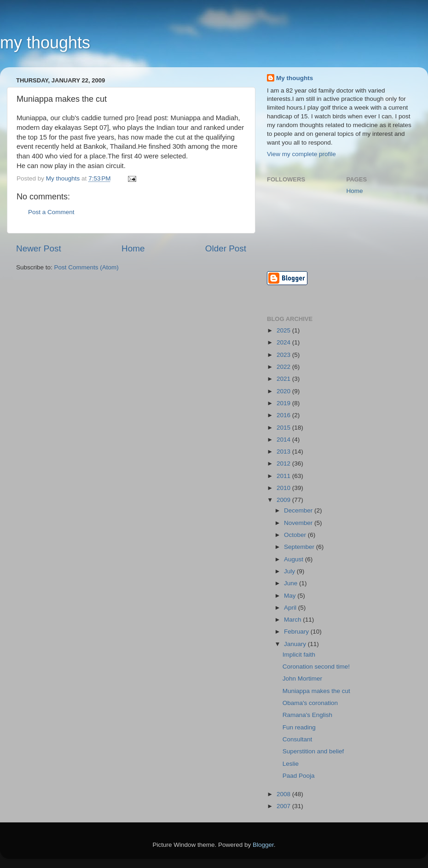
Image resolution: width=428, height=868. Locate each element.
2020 (284, 391)
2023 (284, 355)
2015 (284, 428)
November (299, 523)
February (297, 632)
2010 (284, 488)
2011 (284, 476)
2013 (284, 451)
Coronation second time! (316, 667)
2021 (284, 379)
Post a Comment (51, 212)
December (299, 510)
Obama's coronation (310, 703)
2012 (284, 463)
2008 (284, 794)
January (296, 644)
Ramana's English (307, 715)
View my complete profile (301, 154)
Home (133, 248)
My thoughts (295, 78)
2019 (284, 403)
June (292, 583)
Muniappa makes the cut (316, 691)
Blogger (263, 845)
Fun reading (299, 727)
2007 (284, 806)
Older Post (226, 248)
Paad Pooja (299, 776)
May (291, 596)
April (291, 608)
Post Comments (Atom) (87, 267)
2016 (284, 415)
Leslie (291, 764)
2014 (284, 440)
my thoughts (45, 43)
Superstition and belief (313, 751)
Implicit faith (299, 655)
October (296, 535)
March (293, 620)
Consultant (298, 739)
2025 (284, 330)
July (290, 571)
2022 (284, 367)
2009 (284, 500)
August (295, 559)
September (300, 547)
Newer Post (39, 248)
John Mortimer (302, 679)
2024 (284, 342)
